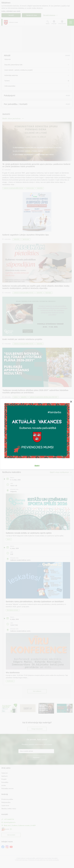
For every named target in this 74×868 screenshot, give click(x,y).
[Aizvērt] (71, 402)
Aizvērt (37, 466)
